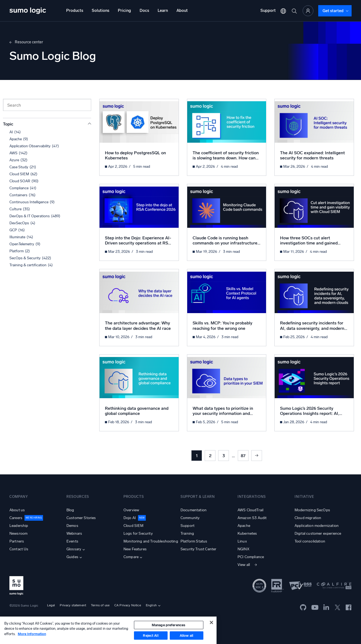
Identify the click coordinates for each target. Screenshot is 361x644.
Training (187, 533)
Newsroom (18, 533)
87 (243, 456)
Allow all (186, 636)
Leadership (19, 526)
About (182, 10)
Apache (244, 526)
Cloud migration (308, 518)
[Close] (211, 622)
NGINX (243, 549)
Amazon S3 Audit (252, 518)
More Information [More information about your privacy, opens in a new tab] (32, 634)
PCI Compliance (251, 557)
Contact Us (19, 549)
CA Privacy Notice (128, 605)
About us (17, 510)
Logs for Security (138, 533)
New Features (135, 549)
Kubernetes (247, 533)
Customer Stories (81, 518)
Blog (70, 510)
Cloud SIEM (134, 526)
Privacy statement (73, 605)
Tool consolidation (310, 541)
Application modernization (317, 526)
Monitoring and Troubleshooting (151, 541)
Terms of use (100, 605)
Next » (257, 456)
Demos (72, 526)
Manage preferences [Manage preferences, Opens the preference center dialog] (169, 625)
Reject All (151, 636)
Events (72, 541)
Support (268, 10)
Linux (242, 541)
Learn (163, 10)
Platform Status (194, 541)
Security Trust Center (198, 549)
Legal (51, 605)
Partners (17, 541)
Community (190, 518)
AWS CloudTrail (250, 510)
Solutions (100, 10)
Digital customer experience (318, 533)
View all (244, 565)
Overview (131, 510)
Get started (333, 11)
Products (75, 10)
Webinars (74, 533)
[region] (108, 630)
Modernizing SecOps (312, 510)
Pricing (124, 10)
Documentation (194, 510)
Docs (144, 10)
